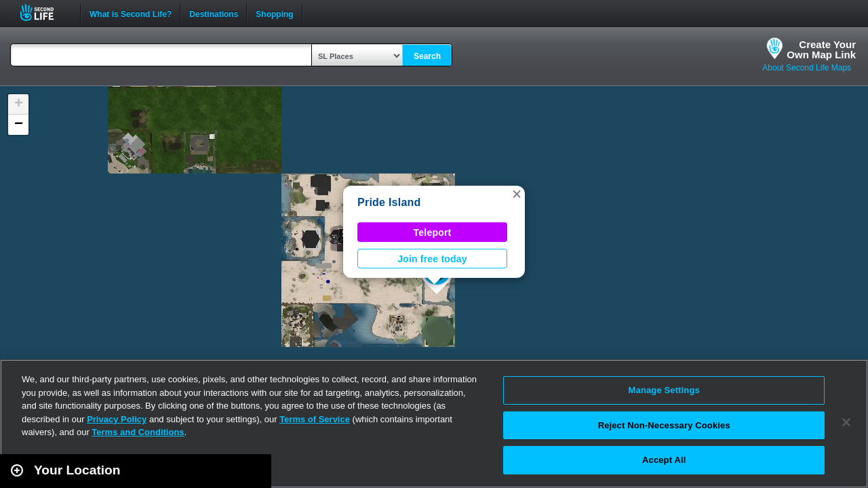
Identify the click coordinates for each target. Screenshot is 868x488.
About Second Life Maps (807, 68)
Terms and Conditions (138, 432)
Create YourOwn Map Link (821, 49)
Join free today (432, 259)
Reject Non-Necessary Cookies (664, 425)
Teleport (433, 232)
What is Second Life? (131, 13)
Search (427, 56)
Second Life (44, 13)
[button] (517, 194)
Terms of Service (315, 419)
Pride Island (389, 202)
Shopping (274, 13)
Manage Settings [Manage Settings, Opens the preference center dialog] (664, 390)
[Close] (846, 422)
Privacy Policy (117, 419)
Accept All (664, 460)
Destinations (214, 13)
